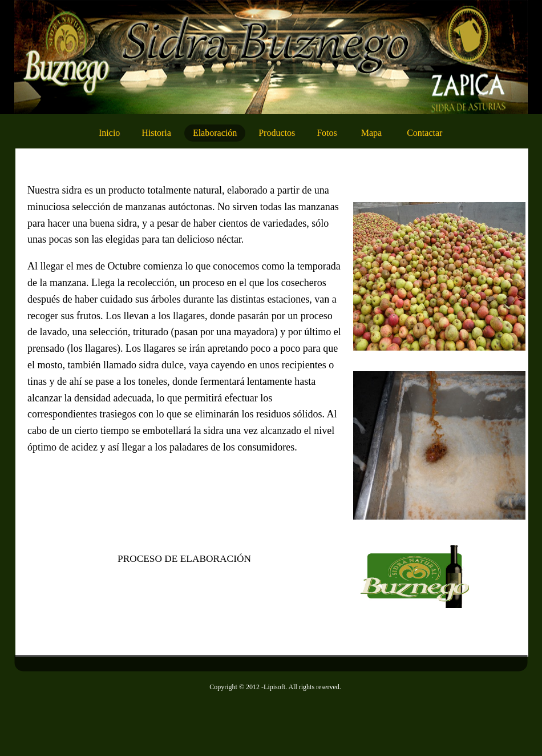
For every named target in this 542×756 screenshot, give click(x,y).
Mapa (371, 133)
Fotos (327, 133)
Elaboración (215, 133)
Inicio (109, 133)
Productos (277, 133)
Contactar (424, 133)
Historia (156, 133)
